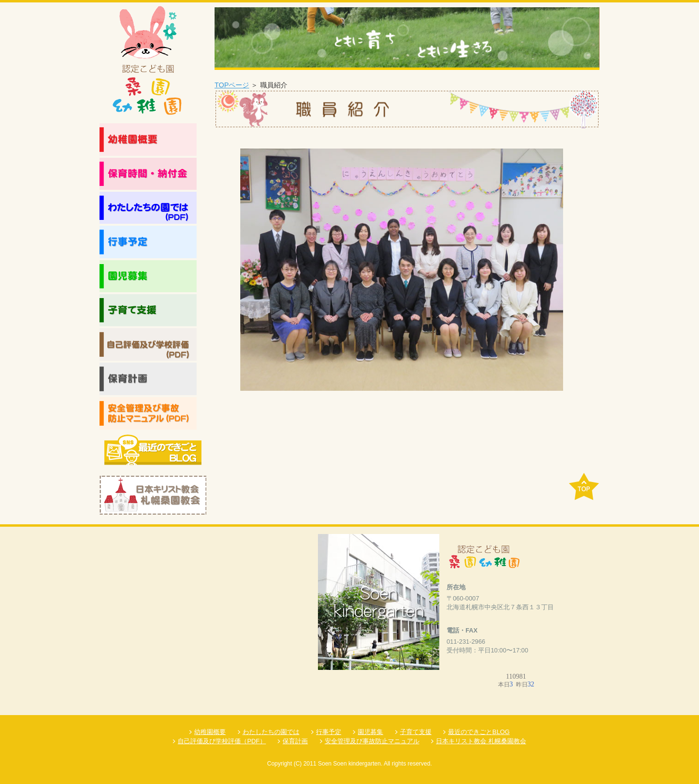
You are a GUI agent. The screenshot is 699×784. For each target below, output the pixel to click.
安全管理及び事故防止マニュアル (372, 741)
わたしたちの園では (271, 732)
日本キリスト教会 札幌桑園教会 (481, 741)
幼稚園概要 (210, 732)
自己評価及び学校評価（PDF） (222, 741)
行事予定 (329, 732)
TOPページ (232, 85)
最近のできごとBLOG (479, 732)
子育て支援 (416, 732)
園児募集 (370, 732)
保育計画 (295, 741)
